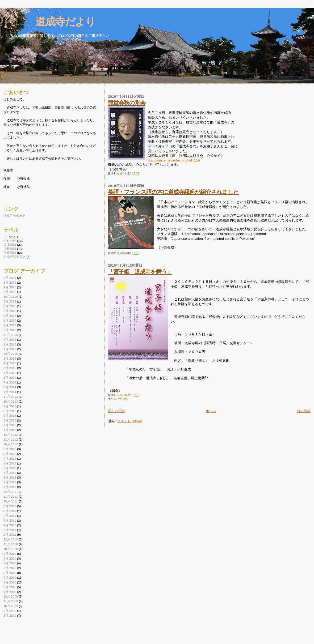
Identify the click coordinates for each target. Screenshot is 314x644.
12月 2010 (11, 539)
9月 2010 (10, 554)
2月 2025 (10, 287)
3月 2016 (10, 344)
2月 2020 (10, 292)
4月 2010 (10, 577)
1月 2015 (10, 373)
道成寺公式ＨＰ (15, 216)
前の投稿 (304, 411)
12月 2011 (11, 492)
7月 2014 (10, 382)
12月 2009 (11, 596)
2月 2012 (10, 482)
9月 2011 (10, 506)
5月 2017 (10, 320)
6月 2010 (10, 568)
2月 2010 (10, 587)
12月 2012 (11, 435)
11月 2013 (11, 397)
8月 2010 (10, 558)
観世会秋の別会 (127, 103)
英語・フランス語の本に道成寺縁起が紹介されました (173, 192)
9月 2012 (10, 449)
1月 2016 (10, 349)
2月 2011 (10, 534)
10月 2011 (11, 501)
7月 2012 (10, 459)
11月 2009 (11, 601)
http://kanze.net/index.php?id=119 (174, 160)
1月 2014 (10, 392)
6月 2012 (10, 463)
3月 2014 (10, 387)
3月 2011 (10, 530)
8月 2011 (10, 511)
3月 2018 (10, 311)
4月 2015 (10, 363)
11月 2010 (11, 544)
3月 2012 (10, 477)
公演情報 (10, 245)
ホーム (211, 411)
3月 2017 (10, 325)
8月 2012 (10, 454)
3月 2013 (10, 420)
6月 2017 (10, 316)
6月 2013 (10, 411)
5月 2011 (10, 520)
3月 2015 (10, 368)
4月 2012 (10, 473)
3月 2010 (10, 582)
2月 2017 (10, 330)
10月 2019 (11, 297)
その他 (8, 237)
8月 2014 (10, 378)
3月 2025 (10, 282)
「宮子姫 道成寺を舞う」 (140, 272)
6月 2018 (10, 306)
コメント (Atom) (129, 421)
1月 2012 (10, 487)
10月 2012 (11, 444)
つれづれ (10, 241)
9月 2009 (10, 611)
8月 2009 (10, 615)
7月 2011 (10, 516)
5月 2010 (10, 573)
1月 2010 (10, 592)
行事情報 (123, 399)
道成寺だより (55, 22)
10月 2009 (11, 606)
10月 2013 (11, 401)
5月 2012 (10, 468)
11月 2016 (11, 335)
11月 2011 (11, 496)
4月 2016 (10, 340)
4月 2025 (10, 278)
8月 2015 (10, 358)
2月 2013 (10, 425)
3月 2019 (10, 301)
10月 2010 (11, 549)
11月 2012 (11, 439)
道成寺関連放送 (15, 257)
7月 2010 (10, 563)
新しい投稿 (117, 411)
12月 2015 (11, 354)
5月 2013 (10, 415)
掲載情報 (10, 249)
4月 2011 (10, 525)
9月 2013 (10, 406)
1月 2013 (10, 430)
